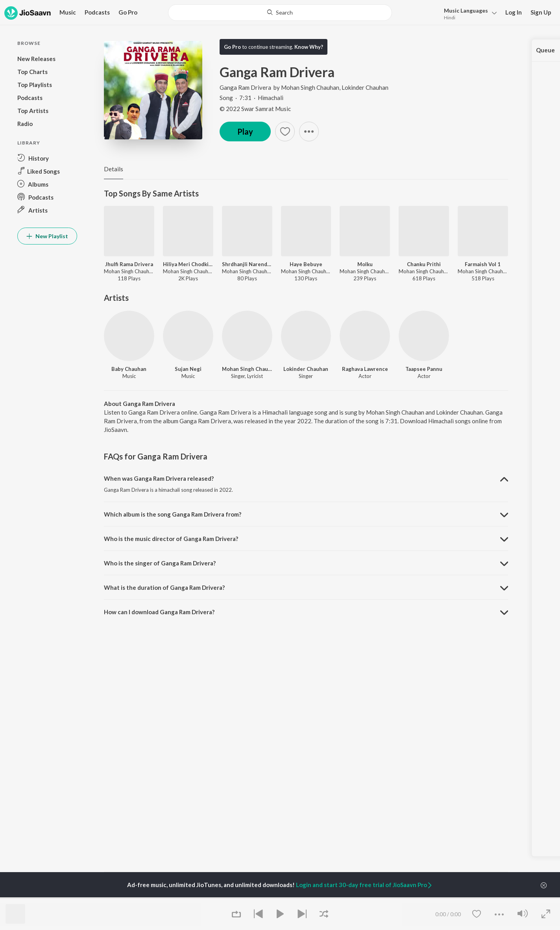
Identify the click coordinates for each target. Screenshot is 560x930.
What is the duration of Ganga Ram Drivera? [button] (164, 587)
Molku (365, 264)
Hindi (450, 18)
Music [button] (68, 12)
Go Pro (128, 12)
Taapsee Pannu (424, 369)
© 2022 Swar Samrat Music (255, 109)
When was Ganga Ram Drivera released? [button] (159, 478)
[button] (468, 13)
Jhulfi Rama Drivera (129, 264)
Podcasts (97, 12)
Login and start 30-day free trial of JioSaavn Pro (364, 885)
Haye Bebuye (306, 264)
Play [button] (245, 132)
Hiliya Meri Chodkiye (188, 264)
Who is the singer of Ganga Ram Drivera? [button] (160, 563)
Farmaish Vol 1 (483, 264)
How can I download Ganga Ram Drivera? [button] (159, 612)
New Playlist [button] (47, 236)
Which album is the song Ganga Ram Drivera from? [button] (173, 514)
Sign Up (541, 12)
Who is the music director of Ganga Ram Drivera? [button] (171, 539)
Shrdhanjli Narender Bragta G (247, 264)
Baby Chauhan (129, 369)
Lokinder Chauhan (365, 87)
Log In (514, 12)
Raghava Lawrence (365, 369)
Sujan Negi (188, 369)
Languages (466, 10)
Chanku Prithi (424, 264)
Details (114, 169)
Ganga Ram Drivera (246, 87)
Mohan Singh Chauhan (310, 87)
